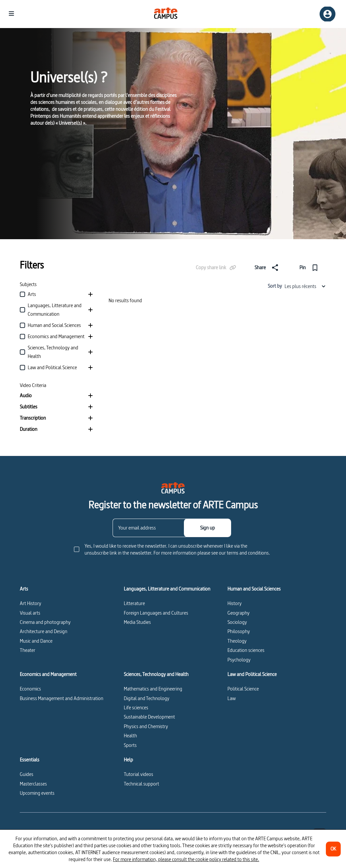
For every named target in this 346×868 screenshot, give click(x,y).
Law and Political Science (252, 674)
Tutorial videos (138, 774)
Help (128, 760)
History (235, 603)
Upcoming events (37, 793)
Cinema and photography (45, 622)
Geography (239, 613)
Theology (237, 641)
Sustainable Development (149, 717)
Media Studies (137, 622)
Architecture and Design (44, 631)
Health (130, 736)
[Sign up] (208, 528)
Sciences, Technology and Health (156, 674)
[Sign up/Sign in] (328, 14)
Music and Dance (36, 641)
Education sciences (246, 650)
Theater (28, 650)
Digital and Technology (147, 698)
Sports (130, 745)
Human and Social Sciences (254, 589)
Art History (31, 603)
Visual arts (30, 613)
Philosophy (239, 631)
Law (232, 698)
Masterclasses (33, 784)
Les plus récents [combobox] (305, 286)
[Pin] (310, 268)
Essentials (30, 760)
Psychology (239, 660)
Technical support (141, 784)
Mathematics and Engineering (153, 689)
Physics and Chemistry (146, 726)
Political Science (243, 689)
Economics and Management (48, 674)
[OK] (333, 849)
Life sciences (136, 707)
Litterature (134, 603)
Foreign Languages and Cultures (156, 613)
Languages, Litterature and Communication (167, 589)
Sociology (237, 622)
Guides (27, 774)
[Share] (268, 268)
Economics (30, 689)
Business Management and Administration (62, 698)
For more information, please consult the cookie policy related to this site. (186, 859)
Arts (24, 589)
